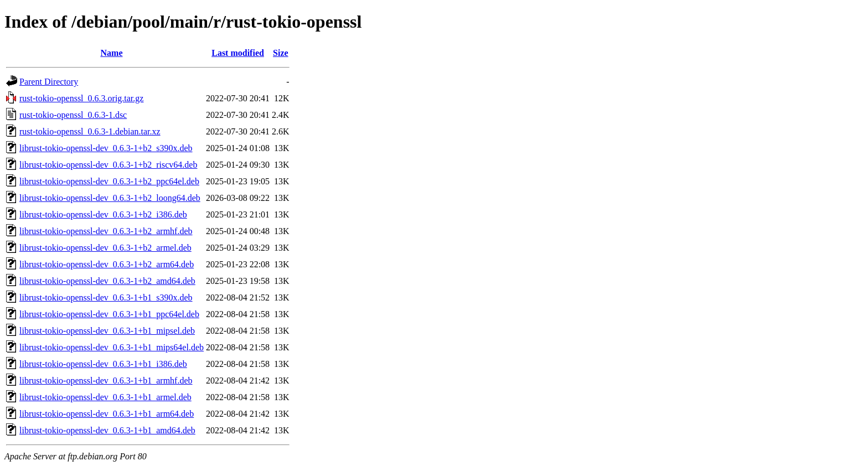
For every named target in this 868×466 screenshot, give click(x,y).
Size (281, 53)
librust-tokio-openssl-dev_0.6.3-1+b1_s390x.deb (106, 297)
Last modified (238, 53)
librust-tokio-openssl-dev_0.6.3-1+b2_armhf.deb (106, 231)
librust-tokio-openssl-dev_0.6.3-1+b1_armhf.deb (106, 380)
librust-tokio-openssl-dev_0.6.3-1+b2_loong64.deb (110, 198)
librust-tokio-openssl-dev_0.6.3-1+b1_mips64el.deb (112, 347)
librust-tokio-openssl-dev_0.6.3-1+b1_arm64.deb (107, 414)
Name (112, 53)
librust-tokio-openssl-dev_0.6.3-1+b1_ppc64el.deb (109, 314)
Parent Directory (49, 82)
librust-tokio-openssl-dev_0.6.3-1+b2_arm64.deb (107, 264)
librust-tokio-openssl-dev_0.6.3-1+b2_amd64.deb (107, 281)
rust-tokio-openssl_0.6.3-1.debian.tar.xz (90, 131)
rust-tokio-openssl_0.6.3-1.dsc (73, 115)
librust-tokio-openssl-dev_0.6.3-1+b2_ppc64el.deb (109, 181)
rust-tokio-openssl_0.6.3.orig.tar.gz (81, 98)
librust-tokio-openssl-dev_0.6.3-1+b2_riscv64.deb (108, 165)
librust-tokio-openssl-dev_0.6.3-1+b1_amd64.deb (107, 430)
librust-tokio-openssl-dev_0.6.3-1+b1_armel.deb (105, 397)
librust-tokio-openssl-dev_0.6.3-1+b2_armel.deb (105, 248)
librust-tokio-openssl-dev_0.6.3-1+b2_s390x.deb (106, 148)
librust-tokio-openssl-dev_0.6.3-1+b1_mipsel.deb (107, 331)
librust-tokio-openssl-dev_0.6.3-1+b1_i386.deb (103, 364)
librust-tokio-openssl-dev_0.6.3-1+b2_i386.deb (103, 214)
